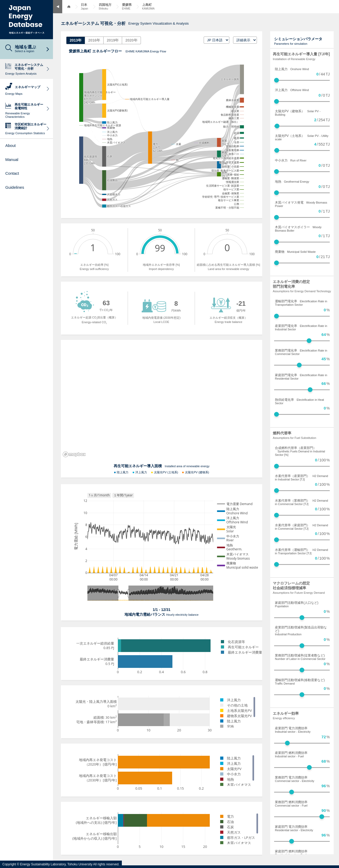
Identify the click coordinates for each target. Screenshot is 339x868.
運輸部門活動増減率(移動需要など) (300, 682)
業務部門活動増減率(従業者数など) (300, 657)
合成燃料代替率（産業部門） (300, 451)
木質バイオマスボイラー (298, 229)
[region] (162, 399)
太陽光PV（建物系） (298, 113)
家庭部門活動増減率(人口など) (297, 604)
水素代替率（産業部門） (302, 478)
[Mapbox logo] (74, 454)
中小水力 (291, 160)
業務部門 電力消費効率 (295, 779)
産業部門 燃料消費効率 (291, 754)
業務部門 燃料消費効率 (291, 804)
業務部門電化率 (301, 352)
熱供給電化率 (299, 401)
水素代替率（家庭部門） (302, 527)
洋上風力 (292, 90)
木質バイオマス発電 (301, 204)
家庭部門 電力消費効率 (294, 828)
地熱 (292, 182)
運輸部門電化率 (301, 303)
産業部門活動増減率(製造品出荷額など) (301, 631)
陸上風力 (292, 69)
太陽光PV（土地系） (302, 137)
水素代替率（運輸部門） (302, 551)
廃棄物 (295, 252)
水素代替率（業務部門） (302, 502)
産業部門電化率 (301, 327)
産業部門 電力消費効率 (293, 730)
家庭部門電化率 (301, 377)
